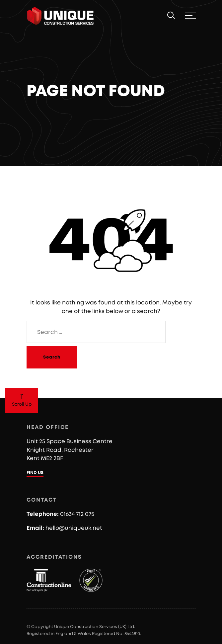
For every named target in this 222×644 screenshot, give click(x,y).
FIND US (35, 473)
